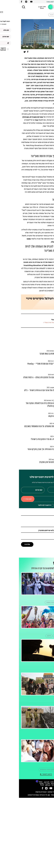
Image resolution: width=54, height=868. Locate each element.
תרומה (33, 15)
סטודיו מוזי (36, 795)
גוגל (18, 120)
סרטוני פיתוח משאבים (44, 336)
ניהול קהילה (47, 340)
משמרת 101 (47, 770)
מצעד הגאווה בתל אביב (43, 636)
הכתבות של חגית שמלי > (32, 323)
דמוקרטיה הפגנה (33, 602)
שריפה (48, 736)
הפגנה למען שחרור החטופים (30, 770)
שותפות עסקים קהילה (45, 15)
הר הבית (48, 703)
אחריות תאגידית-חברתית (14, 117)
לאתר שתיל (31, 2)
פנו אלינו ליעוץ (43, 306)
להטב (30, 636)
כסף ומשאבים (47, 332)
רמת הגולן (41, 669)
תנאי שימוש (33, 792)
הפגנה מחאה (46, 602)
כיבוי (41, 736)
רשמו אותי (9, 499)
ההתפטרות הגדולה (16, 73)
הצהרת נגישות (22, 792)
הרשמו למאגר (27, 774)
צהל (49, 669)
